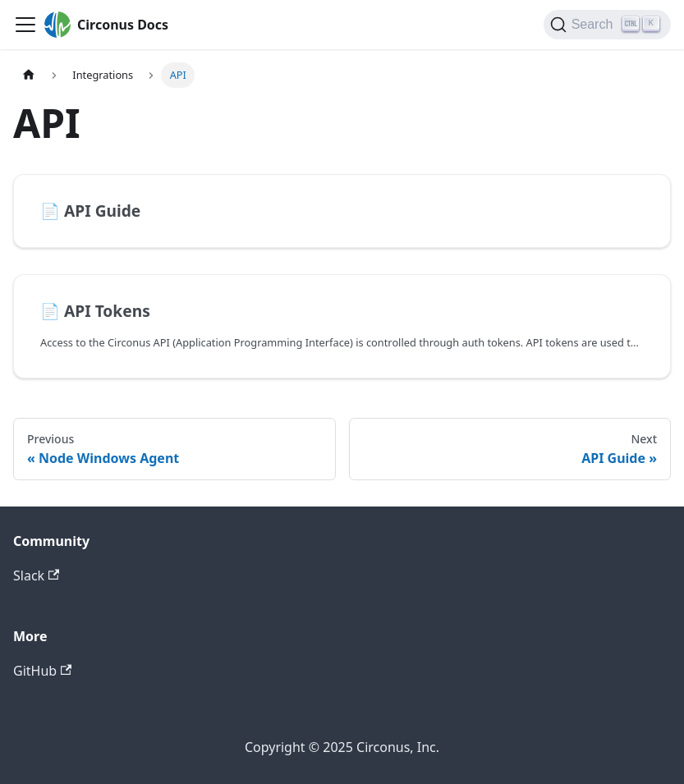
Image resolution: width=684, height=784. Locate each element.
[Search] (607, 25)
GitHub (42, 671)
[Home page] (29, 75)
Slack (36, 575)
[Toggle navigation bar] (25, 25)
